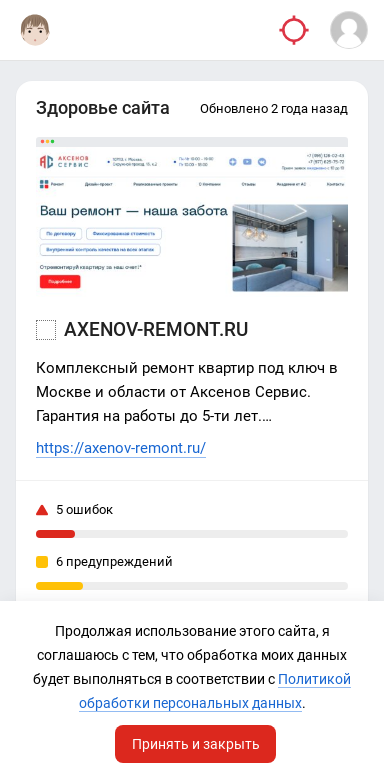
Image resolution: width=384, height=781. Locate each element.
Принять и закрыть (196, 744)
